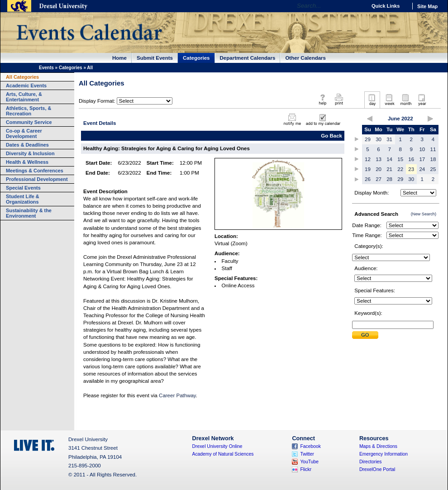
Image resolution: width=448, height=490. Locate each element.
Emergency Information (384, 454)
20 (379, 169)
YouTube (309, 462)
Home (119, 58)
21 (389, 169)
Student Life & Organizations (23, 199)
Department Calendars (248, 58)
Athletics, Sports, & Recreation (29, 111)
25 (433, 169)
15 (400, 159)
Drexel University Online (217, 446)
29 (368, 139)
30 (379, 139)
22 (400, 169)
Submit (365, 335)
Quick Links (386, 6)
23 (411, 169)
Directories (371, 462)
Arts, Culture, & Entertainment (24, 97)
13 (379, 159)
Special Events (23, 188)
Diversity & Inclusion (30, 153)
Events (46, 68)
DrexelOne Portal (377, 469)
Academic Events (26, 86)
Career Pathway (177, 395)
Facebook (310, 446)
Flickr (306, 469)
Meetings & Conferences (35, 171)
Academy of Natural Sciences (223, 454)
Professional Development (37, 179)
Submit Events (155, 58)
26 (368, 179)
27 (379, 179)
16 (411, 159)
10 (422, 149)
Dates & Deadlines (27, 145)
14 (389, 159)
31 (389, 139)
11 (433, 149)
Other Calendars (305, 58)
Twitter (307, 454)
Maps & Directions (378, 446)
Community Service (29, 122)
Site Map (427, 6)
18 (433, 159)
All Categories (22, 77)
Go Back (331, 136)
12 (368, 159)
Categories (196, 58)
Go (357, 6)
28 (389, 179)
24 (422, 169)
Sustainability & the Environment (29, 213)
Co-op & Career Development (24, 133)
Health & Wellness (27, 162)
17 (422, 159)
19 (368, 169)
